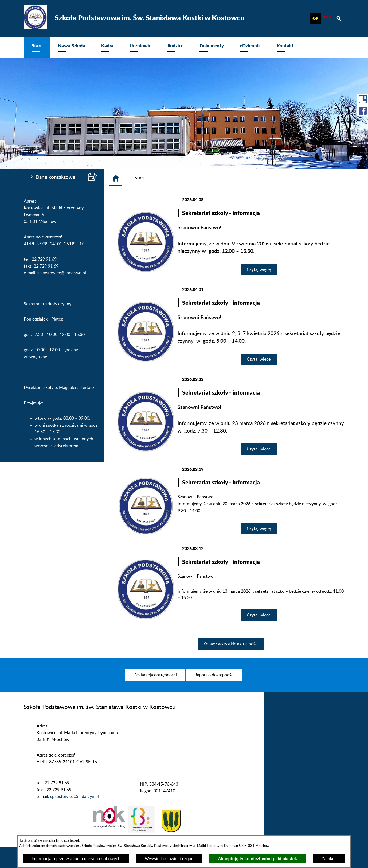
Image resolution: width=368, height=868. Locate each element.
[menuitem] (37, 47)
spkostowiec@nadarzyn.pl (62, 273)
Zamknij (329, 859)
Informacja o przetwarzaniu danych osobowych (76, 859)
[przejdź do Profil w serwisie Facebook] (363, 111)
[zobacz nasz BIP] (327, 18)
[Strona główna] (116, 178)
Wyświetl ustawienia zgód (169, 859)
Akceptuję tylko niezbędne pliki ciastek (257, 859)
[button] (315, 18)
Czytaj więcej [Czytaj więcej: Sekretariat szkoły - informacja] (259, 269)
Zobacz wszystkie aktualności (231, 644)
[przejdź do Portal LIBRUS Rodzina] (363, 99)
